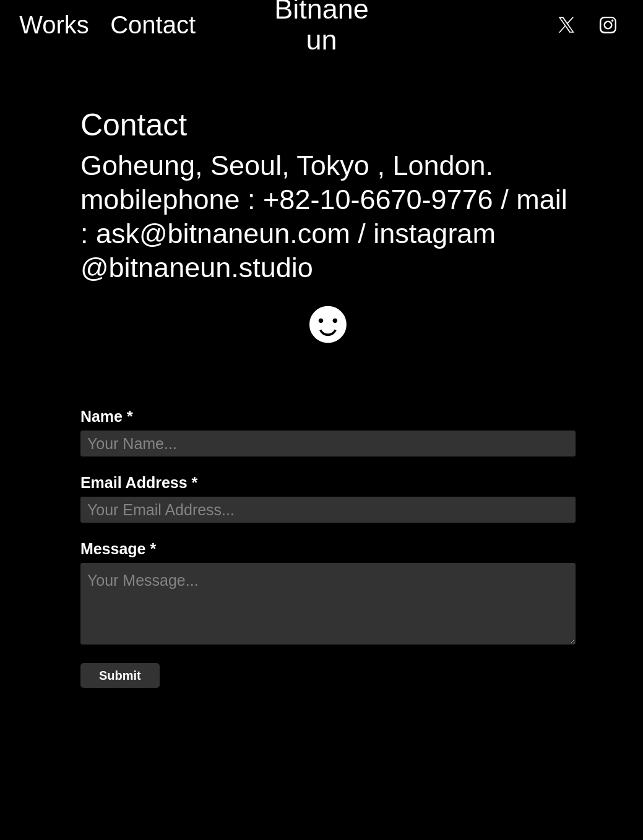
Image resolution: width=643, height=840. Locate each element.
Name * (107, 417)
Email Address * (139, 483)
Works (54, 25)
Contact (153, 25)
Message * (118, 549)
